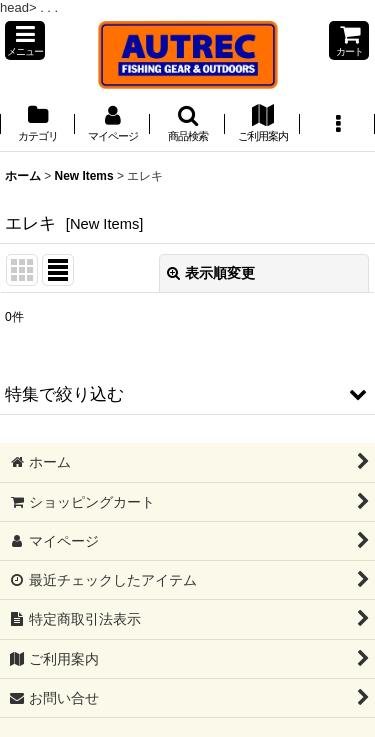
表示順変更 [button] (211, 273)
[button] (25, 40)
